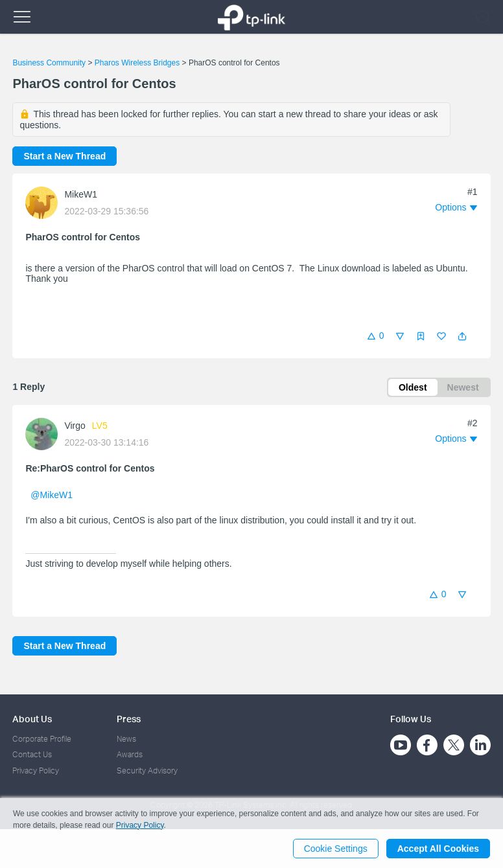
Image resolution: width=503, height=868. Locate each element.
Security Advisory (147, 771)
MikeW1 (81, 194)
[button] (462, 336)
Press (129, 719)
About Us (32, 719)
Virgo (75, 426)
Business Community (49, 63)
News (126, 739)
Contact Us (32, 754)
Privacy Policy (36, 771)
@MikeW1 (52, 495)
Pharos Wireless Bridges (137, 63)
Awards (130, 754)
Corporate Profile (42, 739)
